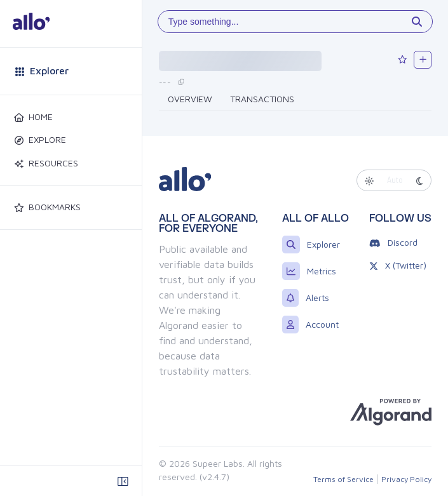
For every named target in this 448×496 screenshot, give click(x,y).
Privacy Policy (406, 479)
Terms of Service (343, 479)
